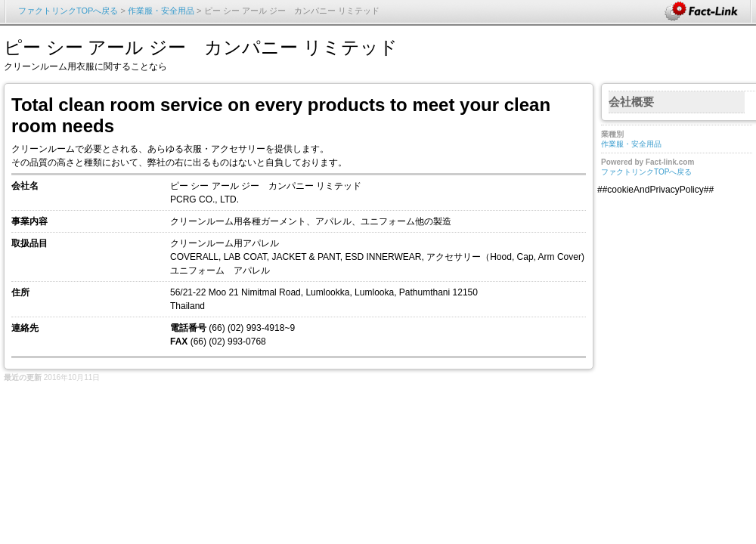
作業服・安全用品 (161, 11)
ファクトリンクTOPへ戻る (68, 11)
